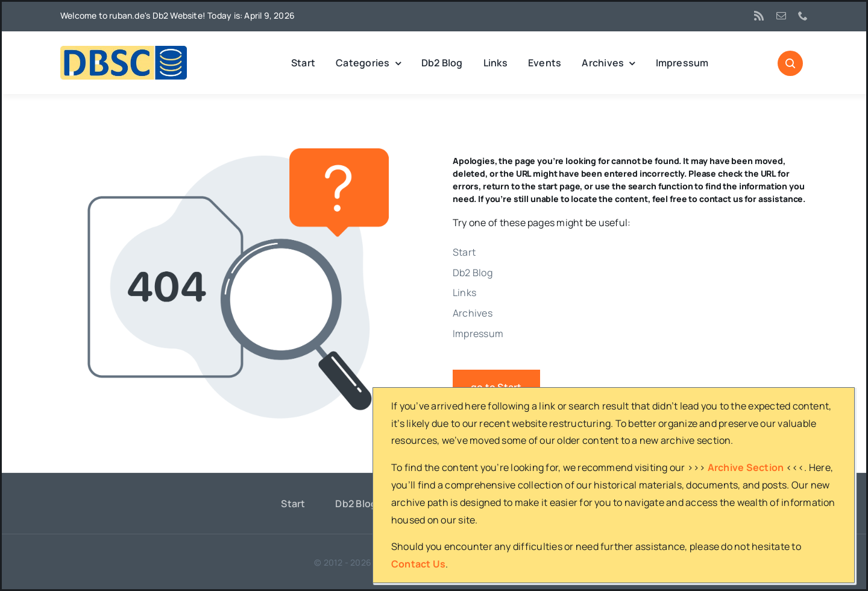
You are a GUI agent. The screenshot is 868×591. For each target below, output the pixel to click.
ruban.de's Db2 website (420, 562)
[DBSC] (124, 51)
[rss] (759, 16)
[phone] (803, 16)
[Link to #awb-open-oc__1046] (790, 63)
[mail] (781, 16)
